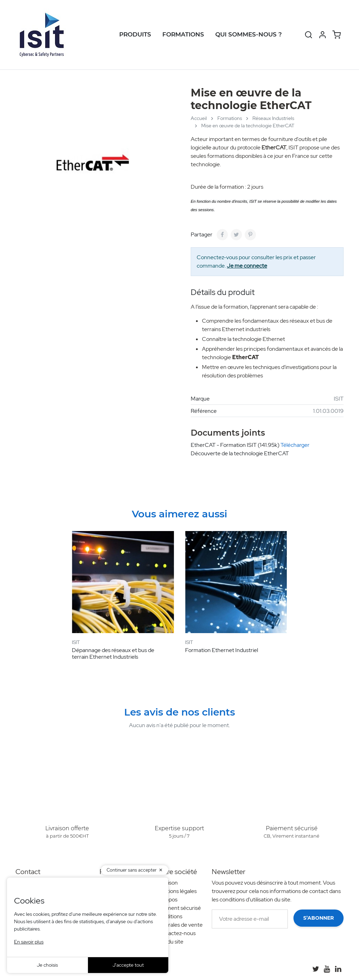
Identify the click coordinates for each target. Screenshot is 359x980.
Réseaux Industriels (273, 118)
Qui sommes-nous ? (249, 34)
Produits (135, 34)
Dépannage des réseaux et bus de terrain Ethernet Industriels (113, 653)
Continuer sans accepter (132, 870)
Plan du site (170, 942)
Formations (183, 34)
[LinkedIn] (338, 969)
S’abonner (319, 918)
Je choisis (47, 965)
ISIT (339, 399)
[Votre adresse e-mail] (250, 919)
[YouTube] (327, 969)
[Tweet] (236, 235)
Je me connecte (247, 266)
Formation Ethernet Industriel (222, 650)
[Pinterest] (250, 235)
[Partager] (222, 235)
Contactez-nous (176, 933)
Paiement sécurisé (178, 908)
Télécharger (295, 445)
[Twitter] (316, 969)
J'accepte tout (128, 965)
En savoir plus (29, 942)
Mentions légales (176, 891)
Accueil (199, 118)
